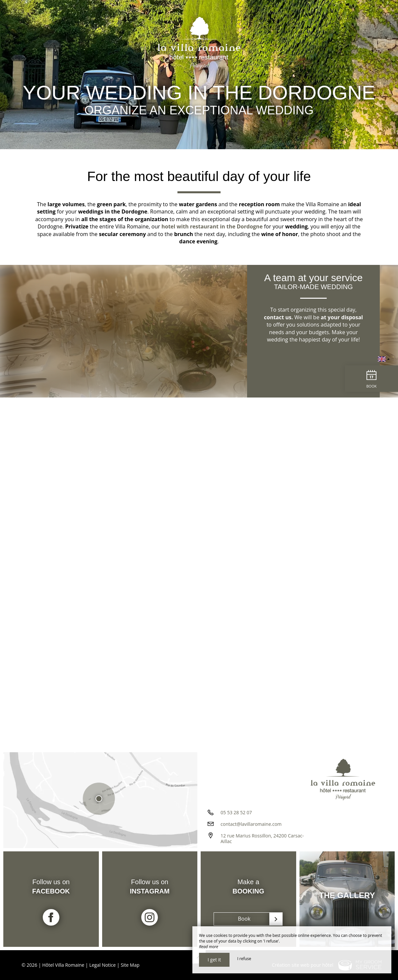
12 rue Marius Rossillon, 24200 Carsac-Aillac (262, 838)
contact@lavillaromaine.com (251, 824)
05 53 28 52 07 (236, 812)
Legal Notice (102, 965)
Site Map (130, 965)
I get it (214, 960)
